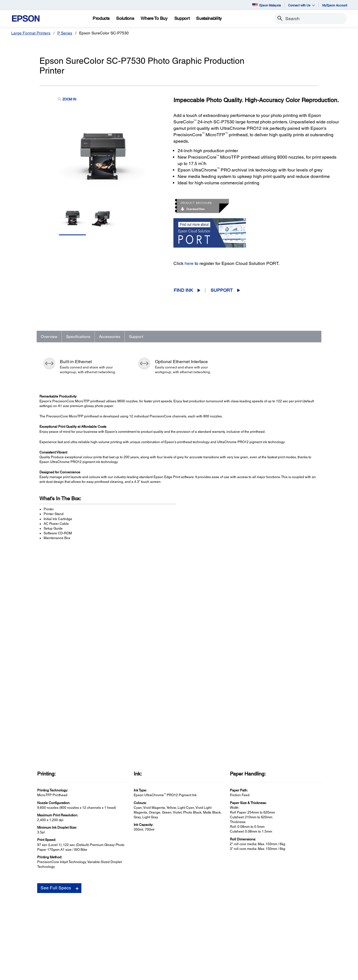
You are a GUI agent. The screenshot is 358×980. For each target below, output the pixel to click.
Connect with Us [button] (302, 5)
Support (222, 290)
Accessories (110, 337)
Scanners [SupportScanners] (198, 923)
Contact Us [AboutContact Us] (285, 931)
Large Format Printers (31, 33)
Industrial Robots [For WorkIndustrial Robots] (119, 931)
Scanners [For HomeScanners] (27, 923)
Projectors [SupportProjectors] (199, 915)
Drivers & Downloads (259, 823)
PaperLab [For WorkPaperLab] (113, 939)
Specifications (78, 337)
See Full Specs (56, 685)
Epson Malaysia (267, 5)
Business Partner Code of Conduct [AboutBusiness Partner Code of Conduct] (306, 923)
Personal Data (179, 973)
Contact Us (131, 973)
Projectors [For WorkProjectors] (113, 915)
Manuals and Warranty (260, 829)
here (189, 263)
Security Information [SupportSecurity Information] (207, 939)
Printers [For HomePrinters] (25, 908)
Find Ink (183, 290)
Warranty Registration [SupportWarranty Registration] (209, 931)
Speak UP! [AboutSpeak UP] (285, 939)
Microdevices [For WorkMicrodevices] (116, 947)
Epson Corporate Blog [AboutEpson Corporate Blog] (295, 915)
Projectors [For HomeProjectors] (27, 915)
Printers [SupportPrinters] (196, 908)
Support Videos (255, 834)
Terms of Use (154, 973)
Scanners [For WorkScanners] (112, 923)
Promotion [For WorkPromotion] (113, 955)
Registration (252, 840)
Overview (49, 337)
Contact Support (255, 845)
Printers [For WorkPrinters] (111, 908)
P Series (65, 33)
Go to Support (57, 829)
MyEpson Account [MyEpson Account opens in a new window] (335, 5)
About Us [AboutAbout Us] (283, 908)
